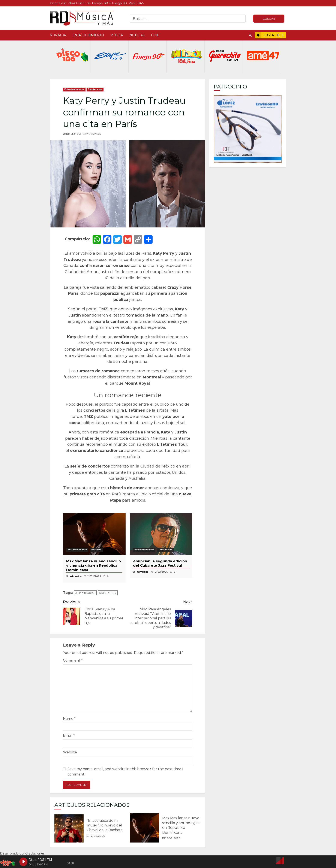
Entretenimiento (88, 35)
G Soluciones (35, 853)
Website (70, 752)
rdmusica (74, 134)
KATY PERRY (108, 593)
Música (117, 35)
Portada (58, 35)
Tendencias (95, 89)
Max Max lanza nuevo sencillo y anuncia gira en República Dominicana (144, 828)
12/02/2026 (98, 836)
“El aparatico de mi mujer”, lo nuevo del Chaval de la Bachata (69, 828)
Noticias (137, 35)
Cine (155, 35)
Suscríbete (269, 35)
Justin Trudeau (85, 593)
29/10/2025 (94, 134)
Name (69, 719)
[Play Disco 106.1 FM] (23, 862)
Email (69, 736)
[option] (94, 548)
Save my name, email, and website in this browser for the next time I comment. (125, 772)
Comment (73, 660)
